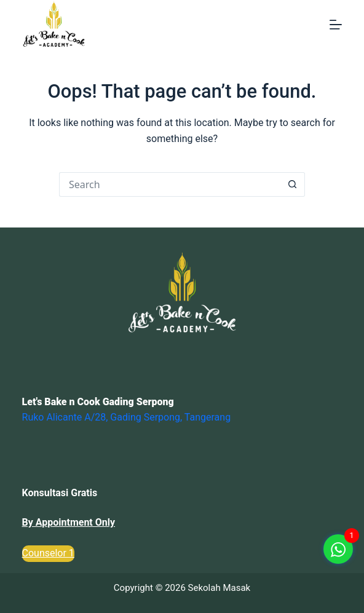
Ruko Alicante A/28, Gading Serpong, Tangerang (127, 417)
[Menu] (336, 25)
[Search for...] (170, 184)
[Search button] (293, 184)
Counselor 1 (48, 553)
